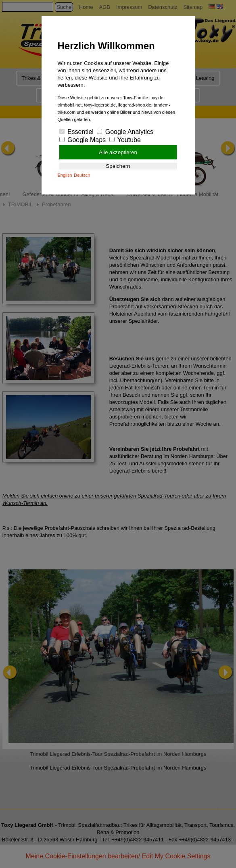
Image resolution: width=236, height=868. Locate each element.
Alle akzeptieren (118, 152)
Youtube (125, 140)
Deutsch (82, 175)
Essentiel (76, 132)
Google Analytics (125, 132)
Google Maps (83, 140)
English (65, 175)
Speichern (118, 166)
